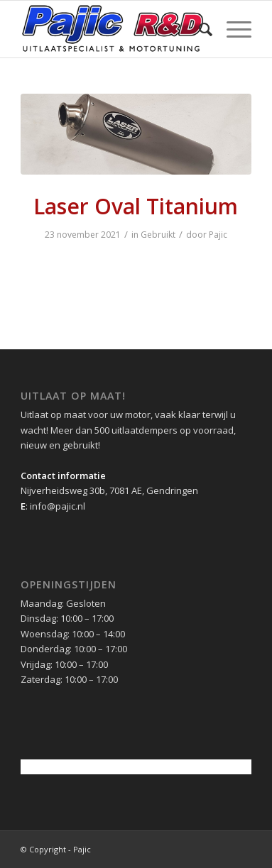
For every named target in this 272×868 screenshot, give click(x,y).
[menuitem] (198, 29)
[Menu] (232, 29)
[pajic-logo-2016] (113, 29)
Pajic (218, 235)
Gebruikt (158, 235)
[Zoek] (198, 29)
